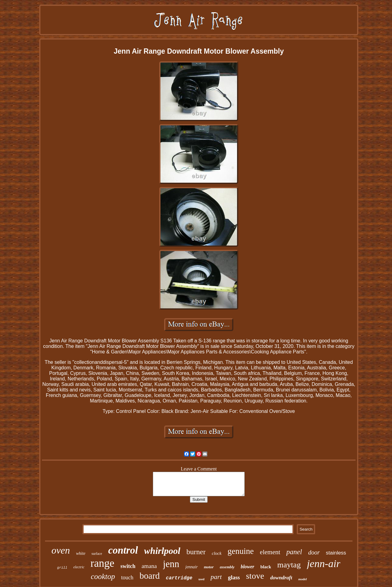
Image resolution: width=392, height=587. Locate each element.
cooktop (103, 576)
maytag (289, 565)
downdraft (281, 578)
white (81, 553)
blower (247, 567)
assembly (227, 567)
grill (62, 568)
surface (97, 554)
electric (79, 567)
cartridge (179, 578)
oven (61, 550)
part (216, 577)
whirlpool (162, 551)
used (201, 579)
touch (127, 577)
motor (209, 567)
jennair (191, 567)
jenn (171, 564)
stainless (336, 553)
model (303, 579)
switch (128, 566)
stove (255, 576)
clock (217, 553)
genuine (241, 551)
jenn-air (324, 564)
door (314, 552)
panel (294, 552)
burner (196, 552)
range (103, 563)
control (123, 550)
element (270, 552)
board (150, 576)
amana (149, 566)
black (266, 567)
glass (234, 577)
